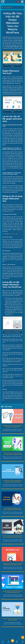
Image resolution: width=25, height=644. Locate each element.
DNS (12, 314)
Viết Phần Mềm (3, 643)
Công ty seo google (14, 234)
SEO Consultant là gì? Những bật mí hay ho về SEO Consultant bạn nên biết (13, 537)
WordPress (14, 360)
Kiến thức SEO (8, 7)
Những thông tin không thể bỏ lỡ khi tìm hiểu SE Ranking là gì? (12, 592)
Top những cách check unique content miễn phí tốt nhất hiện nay (12, 509)
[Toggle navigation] (22, 2)
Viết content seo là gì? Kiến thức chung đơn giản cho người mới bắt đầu (13, 454)
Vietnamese (18, 2)
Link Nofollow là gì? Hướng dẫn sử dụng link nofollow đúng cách (12, 481)
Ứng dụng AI (17, 643)
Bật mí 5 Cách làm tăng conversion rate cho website (13, 619)
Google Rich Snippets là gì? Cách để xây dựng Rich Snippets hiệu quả (12, 564)
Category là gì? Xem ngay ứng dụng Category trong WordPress (13, 426)
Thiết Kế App (8, 643)
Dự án (22, 643)
